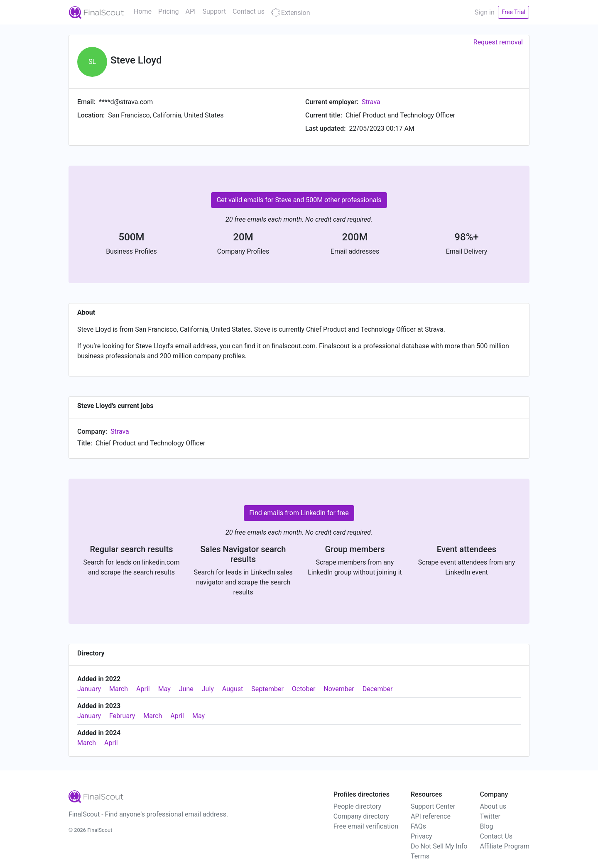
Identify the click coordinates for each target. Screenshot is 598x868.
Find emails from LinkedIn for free (299, 513)
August (233, 689)
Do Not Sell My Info (439, 846)
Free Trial (513, 12)
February (122, 716)
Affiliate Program (505, 846)
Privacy (422, 836)
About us (493, 806)
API (191, 11)
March (119, 689)
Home (143, 11)
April (143, 689)
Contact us (249, 11)
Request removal (498, 42)
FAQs (418, 826)
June (186, 689)
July (208, 689)
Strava (371, 102)
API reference (431, 816)
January (89, 689)
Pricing (169, 11)
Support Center (433, 806)
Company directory (361, 816)
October (304, 689)
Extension (291, 13)
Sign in (485, 12)
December (378, 689)
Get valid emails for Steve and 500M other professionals (299, 200)
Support (214, 11)
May (164, 689)
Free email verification (366, 826)
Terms (420, 856)
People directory (357, 806)
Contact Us (496, 836)
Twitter (490, 816)
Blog (486, 826)
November (339, 689)
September (267, 689)
